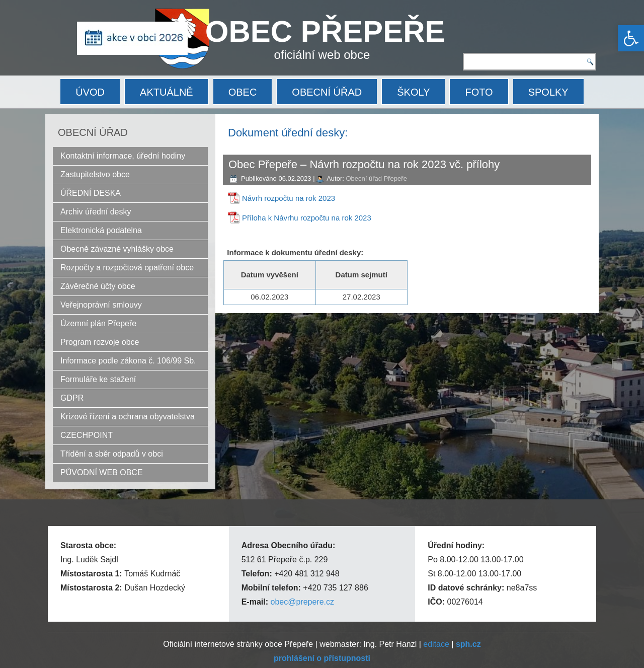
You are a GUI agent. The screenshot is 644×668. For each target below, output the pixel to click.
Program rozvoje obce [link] (100, 342)
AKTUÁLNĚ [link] (167, 92)
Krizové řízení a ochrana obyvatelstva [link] (128, 417)
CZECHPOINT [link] (87, 435)
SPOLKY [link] (548, 92)
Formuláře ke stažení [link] (98, 379)
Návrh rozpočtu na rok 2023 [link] (289, 198)
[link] (631, 38)
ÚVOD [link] (90, 92)
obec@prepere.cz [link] (302, 602)
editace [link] (436, 644)
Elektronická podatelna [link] (101, 230)
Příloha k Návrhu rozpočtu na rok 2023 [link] (307, 218)
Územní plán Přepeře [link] (98, 323)
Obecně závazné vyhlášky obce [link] (117, 249)
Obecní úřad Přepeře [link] (376, 178)
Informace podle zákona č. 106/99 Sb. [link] (128, 361)
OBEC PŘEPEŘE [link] (325, 31)
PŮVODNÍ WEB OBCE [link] (102, 472)
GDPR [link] (72, 398)
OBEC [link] (243, 92)
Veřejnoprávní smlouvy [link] (101, 305)
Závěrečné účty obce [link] (98, 286)
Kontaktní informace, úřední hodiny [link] (123, 156)
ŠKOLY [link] (413, 92)
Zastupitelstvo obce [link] (95, 174)
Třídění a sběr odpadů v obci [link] (112, 454)
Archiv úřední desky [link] (96, 212)
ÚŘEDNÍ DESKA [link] (91, 193)
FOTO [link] (479, 92)
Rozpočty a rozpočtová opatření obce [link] (127, 268)
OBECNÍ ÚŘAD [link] (327, 92)
